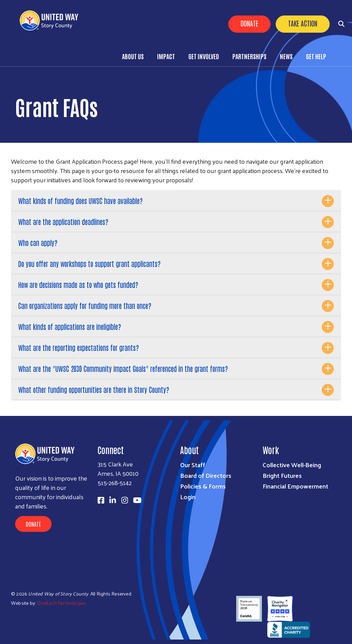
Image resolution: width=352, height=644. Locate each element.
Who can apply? (38, 243)
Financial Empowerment (295, 486)
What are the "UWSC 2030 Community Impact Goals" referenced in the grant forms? (123, 368)
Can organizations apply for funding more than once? (85, 305)
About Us (133, 56)
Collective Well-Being (292, 465)
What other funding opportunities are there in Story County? (94, 389)
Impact (166, 56)
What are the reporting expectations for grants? (79, 347)
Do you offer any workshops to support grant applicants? (89, 264)
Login (188, 497)
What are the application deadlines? (63, 222)
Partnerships (249, 56)
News (286, 56)
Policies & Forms (203, 486)
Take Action (303, 23)
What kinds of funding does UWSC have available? (80, 201)
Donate (249, 23)
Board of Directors (206, 475)
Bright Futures (282, 475)
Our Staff (193, 465)
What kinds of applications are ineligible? (70, 326)
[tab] (176, 201)
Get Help (316, 56)
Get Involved (204, 56)
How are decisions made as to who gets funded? (78, 285)
